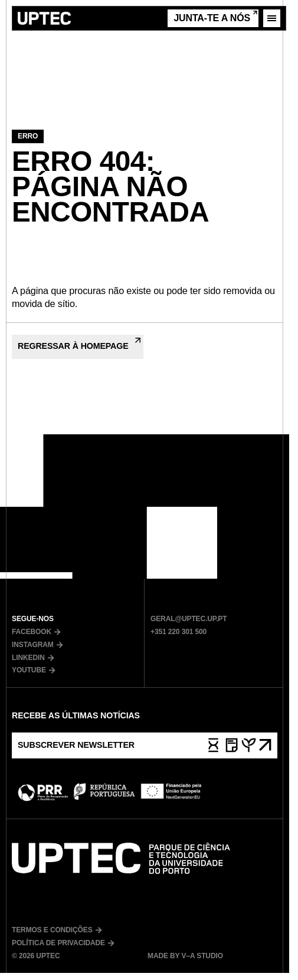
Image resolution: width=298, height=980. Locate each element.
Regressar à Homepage (79, 344)
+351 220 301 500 (179, 632)
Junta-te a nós (215, 17)
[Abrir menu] (272, 18)
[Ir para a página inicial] (44, 18)
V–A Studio (201, 956)
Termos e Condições (57, 930)
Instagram (37, 645)
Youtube (34, 670)
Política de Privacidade (63, 943)
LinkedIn (33, 658)
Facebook (36, 632)
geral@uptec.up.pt (189, 619)
